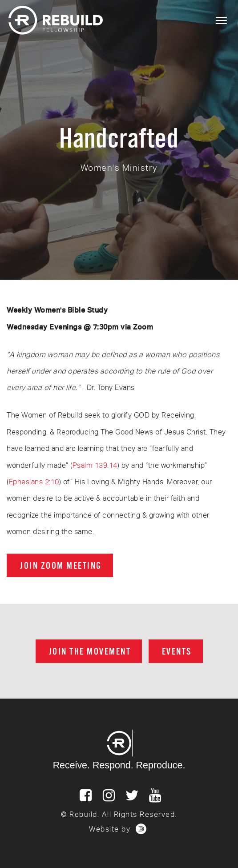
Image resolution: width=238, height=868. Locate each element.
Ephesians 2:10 (34, 482)
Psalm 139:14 (95, 465)
